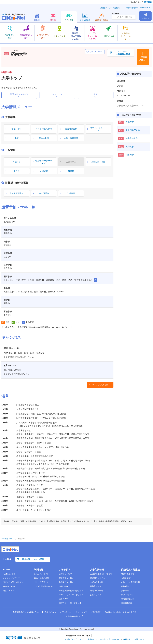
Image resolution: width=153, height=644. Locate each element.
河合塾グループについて (74, 639)
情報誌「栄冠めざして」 (13, 582)
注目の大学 (64, 599)
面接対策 (125, 586)
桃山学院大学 (132, 138)
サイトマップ (81, 612)
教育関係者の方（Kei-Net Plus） (139, 8)
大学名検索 (115, 14)
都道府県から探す (66, 578)
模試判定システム (98, 578)
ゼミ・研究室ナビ (42, 582)
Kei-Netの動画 (9, 586)
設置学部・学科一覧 (19, 94)
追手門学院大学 (133, 130)
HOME (6, 570)
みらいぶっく (40, 574)
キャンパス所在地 (100, 385)
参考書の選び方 (128, 599)
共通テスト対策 (128, 574)
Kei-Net (7, 559)
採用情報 (127, 639)
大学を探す (65, 570)
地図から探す (65, 586)
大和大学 (130, 147)
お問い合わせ (66, 612)
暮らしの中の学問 (42, 578)
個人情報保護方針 (73, 616)
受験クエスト (9, 591)
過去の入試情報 (97, 591)
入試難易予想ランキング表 (101, 574)
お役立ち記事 (96, 595)
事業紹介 (91, 639)
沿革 (96, 94)
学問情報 (39, 570)
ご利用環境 (96, 612)
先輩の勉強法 (127, 603)
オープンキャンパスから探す (71, 595)
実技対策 (125, 591)
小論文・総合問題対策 (131, 582)
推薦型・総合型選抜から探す (71, 591)
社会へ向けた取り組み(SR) (109, 639)
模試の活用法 (127, 595)
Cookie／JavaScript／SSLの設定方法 (121, 612)
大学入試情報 (97, 570)
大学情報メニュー (143, 59)
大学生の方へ (50, 612)
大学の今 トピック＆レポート (72, 603)
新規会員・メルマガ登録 (110, 8)
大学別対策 (126, 578)
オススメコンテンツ (11, 578)
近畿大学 (130, 122)
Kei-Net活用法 (9, 574)
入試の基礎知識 (97, 582)
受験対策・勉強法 (130, 570)
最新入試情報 (96, 586)
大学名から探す (65, 574)
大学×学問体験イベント (44, 586)
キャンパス (57, 94)
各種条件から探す (66, 582)
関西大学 (130, 155)
